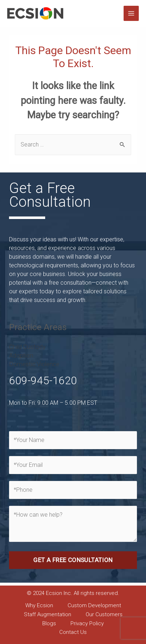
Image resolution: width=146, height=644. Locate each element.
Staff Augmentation (48, 614)
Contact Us (73, 632)
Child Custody (27, 347)
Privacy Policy (87, 623)
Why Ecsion (39, 605)
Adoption (21, 355)
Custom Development (94, 605)
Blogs (49, 623)
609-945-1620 (43, 380)
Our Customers (104, 614)
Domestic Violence (34, 364)
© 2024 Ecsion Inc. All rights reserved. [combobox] (73, 593)
